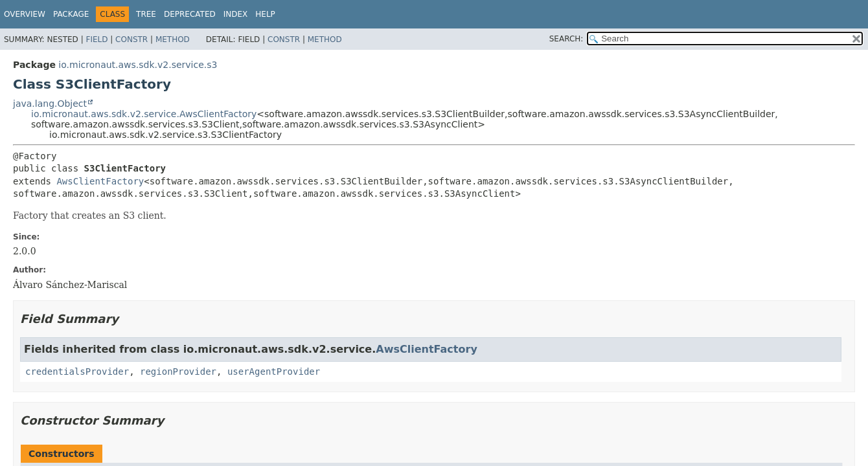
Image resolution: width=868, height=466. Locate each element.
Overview (25, 14)
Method (173, 39)
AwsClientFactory (100, 181)
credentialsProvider (77, 372)
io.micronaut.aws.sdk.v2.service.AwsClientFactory (144, 114)
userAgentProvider (274, 372)
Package (71, 14)
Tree (146, 14)
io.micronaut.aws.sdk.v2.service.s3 (138, 65)
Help (265, 14)
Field (97, 39)
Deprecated (190, 14)
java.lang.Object (50, 104)
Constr (131, 39)
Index (236, 14)
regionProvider (178, 372)
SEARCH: (566, 39)
